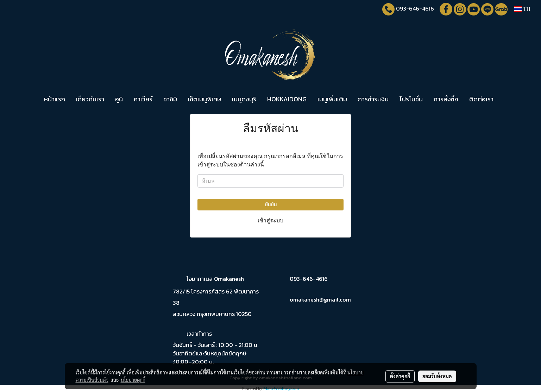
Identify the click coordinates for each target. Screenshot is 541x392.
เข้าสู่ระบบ (270, 220)
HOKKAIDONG (287, 99)
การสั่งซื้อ (446, 99)
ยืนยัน (271, 205)
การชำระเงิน (373, 99)
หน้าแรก (55, 99)
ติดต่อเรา (481, 99)
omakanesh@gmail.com (320, 299)
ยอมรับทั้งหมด (437, 376)
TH (522, 9)
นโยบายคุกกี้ (133, 380)
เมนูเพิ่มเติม (332, 99)
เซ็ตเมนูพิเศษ (205, 99)
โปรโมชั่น (411, 99)
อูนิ (119, 99)
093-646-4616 (415, 8)
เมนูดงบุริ (244, 99)
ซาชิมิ (170, 99)
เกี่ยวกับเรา (90, 99)
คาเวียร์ (143, 99)
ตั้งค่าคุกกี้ (400, 376)
